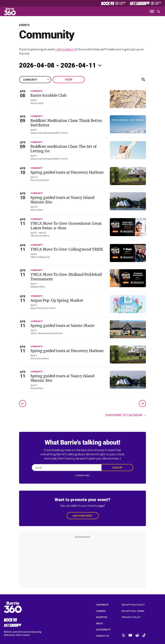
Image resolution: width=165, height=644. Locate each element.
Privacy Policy (131, 617)
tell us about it (66, 49)
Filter (69, 80)
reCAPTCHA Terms (133, 611)
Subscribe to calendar (124, 415)
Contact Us (102, 636)
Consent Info (83, 476)
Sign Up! (117, 468)
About (99, 624)
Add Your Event (82, 516)
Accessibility (103, 630)
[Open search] (159, 12)
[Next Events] (142, 404)
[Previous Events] (23, 404)
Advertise (102, 617)
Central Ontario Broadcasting (27, 632)
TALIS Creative (23, 635)
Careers (101, 611)
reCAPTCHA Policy (133, 605)
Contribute (102, 605)
